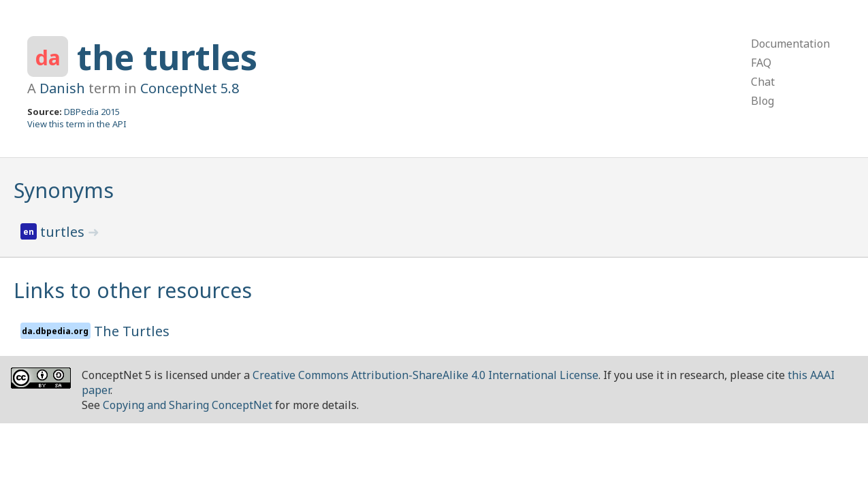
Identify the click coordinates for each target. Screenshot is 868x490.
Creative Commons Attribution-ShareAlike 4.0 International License (425, 375)
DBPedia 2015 (92, 112)
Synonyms (64, 190)
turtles (64, 232)
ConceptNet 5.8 (190, 88)
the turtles (167, 57)
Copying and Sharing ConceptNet (188, 405)
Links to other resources (133, 290)
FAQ (761, 63)
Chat (763, 82)
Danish (62, 88)
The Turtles (132, 331)
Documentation (790, 44)
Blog (762, 101)
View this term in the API (77, 124)
